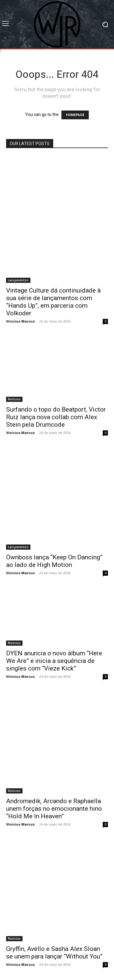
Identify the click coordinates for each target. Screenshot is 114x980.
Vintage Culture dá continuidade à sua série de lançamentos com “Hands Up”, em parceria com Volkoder (53, 302)
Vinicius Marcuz (21, 321)
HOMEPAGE (75, 115)
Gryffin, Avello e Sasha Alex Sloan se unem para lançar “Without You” (54, 953)
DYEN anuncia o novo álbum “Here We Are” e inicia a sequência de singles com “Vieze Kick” (54, 661)
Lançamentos (18, 280)
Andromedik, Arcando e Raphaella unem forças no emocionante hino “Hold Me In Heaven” (54, 809)
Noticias (14, 399)
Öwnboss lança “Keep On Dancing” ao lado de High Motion (54, 561)
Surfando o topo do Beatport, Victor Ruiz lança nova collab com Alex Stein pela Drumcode (56, 417)
